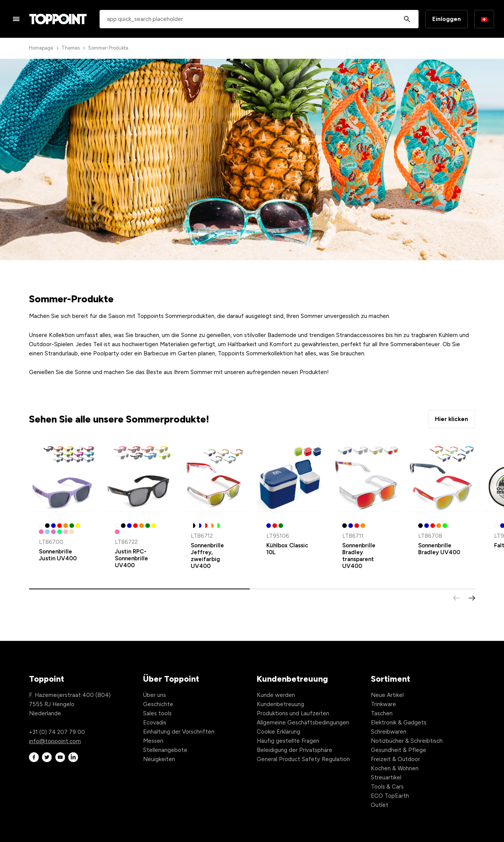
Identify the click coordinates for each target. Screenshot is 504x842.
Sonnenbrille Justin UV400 (58, 555)
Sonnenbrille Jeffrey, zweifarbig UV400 (207, 556)
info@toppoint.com (55, 741)
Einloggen (447, 19)
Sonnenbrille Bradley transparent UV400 (359, 556)
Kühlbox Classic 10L (287, 549)
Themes (71, 48)
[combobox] (259, 19)
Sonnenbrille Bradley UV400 (439, 549)
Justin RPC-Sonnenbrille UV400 (131, 558)
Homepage (41, 48)
